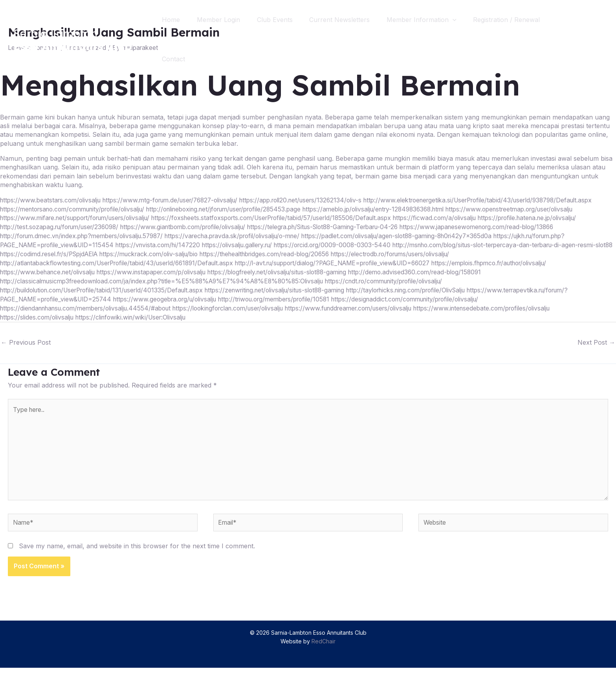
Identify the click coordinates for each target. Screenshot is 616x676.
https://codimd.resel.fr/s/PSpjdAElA (92, 261)
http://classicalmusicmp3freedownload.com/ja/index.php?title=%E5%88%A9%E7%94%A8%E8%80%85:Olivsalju (170, 288)
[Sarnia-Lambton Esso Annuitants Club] (73, 39)
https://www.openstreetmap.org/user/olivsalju (222, 217)
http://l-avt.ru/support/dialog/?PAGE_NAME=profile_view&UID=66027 (353, 270)
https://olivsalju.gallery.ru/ (250, 252)
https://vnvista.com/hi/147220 (166, 252)
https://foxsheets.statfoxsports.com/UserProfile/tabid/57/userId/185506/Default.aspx (127, 226)
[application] (462, 20)
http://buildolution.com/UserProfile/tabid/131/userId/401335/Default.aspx (108, 296)
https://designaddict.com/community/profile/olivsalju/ (431, 305)
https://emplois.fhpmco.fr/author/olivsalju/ (522, 270)
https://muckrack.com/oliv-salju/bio (199, 261)
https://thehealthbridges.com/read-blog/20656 (322, 261)
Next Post (596, 348)
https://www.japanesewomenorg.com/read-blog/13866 (381, 235)
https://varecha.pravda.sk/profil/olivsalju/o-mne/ (151, 244)
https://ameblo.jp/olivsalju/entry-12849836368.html (76, 217)
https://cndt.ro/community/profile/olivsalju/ (405, 288)
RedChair (324, 650)
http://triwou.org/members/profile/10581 (291, 305)
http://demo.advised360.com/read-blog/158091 (440, 279)
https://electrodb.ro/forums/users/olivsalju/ (457, 261)
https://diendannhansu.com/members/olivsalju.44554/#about (91, 314)
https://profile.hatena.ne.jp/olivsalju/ (397, 226)
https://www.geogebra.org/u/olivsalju (175, 305)
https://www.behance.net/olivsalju (50, 279)
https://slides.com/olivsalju (39, 323)
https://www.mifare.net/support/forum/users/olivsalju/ (372, 217)
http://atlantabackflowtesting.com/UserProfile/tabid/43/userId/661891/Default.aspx (124, 270)
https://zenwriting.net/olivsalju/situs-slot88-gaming (293, 296)
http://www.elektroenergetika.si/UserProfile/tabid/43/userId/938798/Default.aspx (121, 209)
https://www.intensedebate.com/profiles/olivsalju (516, 314)
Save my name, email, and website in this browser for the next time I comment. (137, 554)
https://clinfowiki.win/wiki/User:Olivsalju (138, 323)
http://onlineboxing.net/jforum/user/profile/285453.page (486, 209)
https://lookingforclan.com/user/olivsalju (245, 314)
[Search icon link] (596, 39)
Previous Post (26, 348)
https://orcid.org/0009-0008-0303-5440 (351, 252)
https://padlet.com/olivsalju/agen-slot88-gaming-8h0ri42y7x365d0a (326, 244)
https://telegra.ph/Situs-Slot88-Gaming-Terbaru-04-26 (216, 235)
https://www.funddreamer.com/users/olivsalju (375, 314)
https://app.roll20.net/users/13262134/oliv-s (318, 200)
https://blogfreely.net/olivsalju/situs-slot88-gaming (294, 279)
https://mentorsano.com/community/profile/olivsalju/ (322, 209)
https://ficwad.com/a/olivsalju (299, 226)
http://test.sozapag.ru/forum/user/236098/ (516, 226)
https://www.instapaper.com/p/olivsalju (160, 279)
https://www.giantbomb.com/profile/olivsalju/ (67, 235)
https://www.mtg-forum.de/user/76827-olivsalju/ (180, 200)
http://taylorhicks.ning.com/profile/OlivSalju (434, 296)
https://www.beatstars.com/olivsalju (53, 200)
